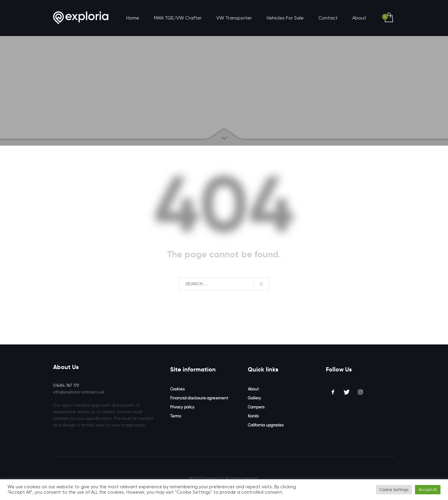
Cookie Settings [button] (394, 490)
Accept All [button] (428, 490)
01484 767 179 (66, 385)
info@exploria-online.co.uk (79, 392)
